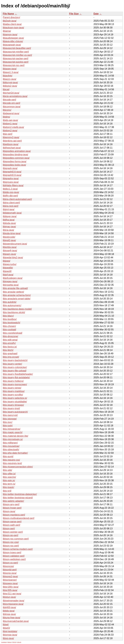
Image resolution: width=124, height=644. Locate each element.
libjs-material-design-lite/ (16, 436)
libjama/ (7, 31)
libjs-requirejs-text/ (12, 463)
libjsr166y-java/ (11, 587)
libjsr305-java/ (10, 590)
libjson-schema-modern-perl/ (18, 549)
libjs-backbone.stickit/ (14, 312)
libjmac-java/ (9, 227)
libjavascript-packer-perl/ (16, 59)
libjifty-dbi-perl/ (10, 196)
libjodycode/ (9, 237)
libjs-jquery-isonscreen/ (15, 384)
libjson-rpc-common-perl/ (16, 539)
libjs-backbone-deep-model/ (17, 309)
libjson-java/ (9, 511)
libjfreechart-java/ (12, 148)
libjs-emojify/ (9, 343)
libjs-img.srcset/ (11, 357)
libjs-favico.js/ (10, 347)
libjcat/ (6, 89)
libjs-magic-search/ (13, 432)
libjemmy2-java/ (11, 137)
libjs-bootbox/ (10, 319)
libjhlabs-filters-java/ (13, 185)
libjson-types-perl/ (12, 552)
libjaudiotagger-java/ (13, 38)
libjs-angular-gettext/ (13, 292)
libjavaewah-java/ (12, 45)
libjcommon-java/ (12, 107)
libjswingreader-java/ (14, 601)
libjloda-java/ (9, 223)
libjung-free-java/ (12, 618)
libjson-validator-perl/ (14, 556)
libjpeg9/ (7, 271)
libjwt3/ (6, 628)
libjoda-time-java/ (12, 233)
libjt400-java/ (9, 607)
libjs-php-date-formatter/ (15, 453)
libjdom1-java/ (10, 124)
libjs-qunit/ (8, 456)
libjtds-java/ (9, 611)
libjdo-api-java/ (10, 120)
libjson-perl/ (9, 529)
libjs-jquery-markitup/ (14, 391)
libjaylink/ (8, 76)
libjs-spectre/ (9, 477)
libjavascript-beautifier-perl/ (17, 48)
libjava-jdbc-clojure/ (13, 41)
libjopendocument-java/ (15, 244)
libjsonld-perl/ (10, 570)
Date (96, 14)
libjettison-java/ (11, 144)
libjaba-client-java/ (12, 24)
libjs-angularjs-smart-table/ (17, 299)
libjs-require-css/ (11, 460)
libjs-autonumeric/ (12, 305)
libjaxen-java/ (10, 69)
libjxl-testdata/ (10, 631)
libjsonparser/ (10, 580)
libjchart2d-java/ (11, 93)
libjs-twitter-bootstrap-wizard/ (18, 498)
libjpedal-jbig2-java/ (13, 257)
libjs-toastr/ (8, 487)
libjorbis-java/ (10, 247)
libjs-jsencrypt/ (10, 415)
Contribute (4, 642)
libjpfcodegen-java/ (13, 278)
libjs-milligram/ (10, 443)
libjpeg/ (7, 261)
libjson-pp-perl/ (11, 535)
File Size (74, 14)
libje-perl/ (8, 134)
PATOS (14, 642)
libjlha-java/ (9, 220)
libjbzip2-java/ (10, 86)
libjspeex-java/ (10, 583)
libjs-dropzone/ (10, 336)
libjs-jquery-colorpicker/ (15, 367)
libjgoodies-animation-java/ (17, 151)
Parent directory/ (11, 17)
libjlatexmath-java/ (12, 213)
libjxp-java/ (8, 638)
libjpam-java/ (9, 254)
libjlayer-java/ (10, 216)
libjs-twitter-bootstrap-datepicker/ (20, 494)
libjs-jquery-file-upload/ (15, 371)
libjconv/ (7, 110)
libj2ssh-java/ (10, 21)
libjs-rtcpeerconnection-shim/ (18, 467)
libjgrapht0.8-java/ (12, 175)
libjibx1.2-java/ (10, 189)
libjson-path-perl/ (12, 525)
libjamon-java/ (10, 35)
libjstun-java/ (9, 597)
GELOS (19, 642)
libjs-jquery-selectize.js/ (15, 398)
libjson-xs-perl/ (10, 563)
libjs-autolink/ (10, 302)
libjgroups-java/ (11, 182)
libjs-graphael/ (10, 354)
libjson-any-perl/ (11, 504)
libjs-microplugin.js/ (13, 439)
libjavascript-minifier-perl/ (16, 52)
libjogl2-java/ (9, 240)
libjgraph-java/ (10, 168)
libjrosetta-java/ (11, 285)
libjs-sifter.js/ (9, 474)
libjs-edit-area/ (10, 340)
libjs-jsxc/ (8, 422)
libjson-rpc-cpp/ (11, 542)
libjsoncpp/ (8, 566)
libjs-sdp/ (7, 470)
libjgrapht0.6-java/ (12, 172)
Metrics (9, 642)
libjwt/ (6, 625)
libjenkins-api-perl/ (12, 141)
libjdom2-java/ (10, 131)
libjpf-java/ (8, 275)
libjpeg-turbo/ (10, 264)
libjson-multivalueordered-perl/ (19, 518)
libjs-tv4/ (7, 491)
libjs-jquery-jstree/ (12, 388)
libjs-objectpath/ (11, 450)
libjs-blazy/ (8, 316)
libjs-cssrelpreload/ (13, 333)
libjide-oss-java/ (11, 192)
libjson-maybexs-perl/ (14, 515)
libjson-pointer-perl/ (13, 532)
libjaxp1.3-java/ (11, 72)
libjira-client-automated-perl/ (17, 199)
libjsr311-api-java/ (12, 594)
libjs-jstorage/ (10, 419)
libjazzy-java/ (10, 79)
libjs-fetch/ (8, 350)
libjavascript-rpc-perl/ (14, 65)
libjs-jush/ (8, 426)
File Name (8, 14)
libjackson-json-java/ (13, 28)
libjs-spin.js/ (9, 480)
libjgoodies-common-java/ (16, 158)
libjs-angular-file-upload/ (15, 288)
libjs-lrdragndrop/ (12, 429)
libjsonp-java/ (10, 573)
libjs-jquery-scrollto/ (13, 395)
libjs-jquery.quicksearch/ (15, 412)
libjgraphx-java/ (11, 178)
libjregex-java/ (10, 281)
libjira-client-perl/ (11, 203)
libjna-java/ (8, 230)
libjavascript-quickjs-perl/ (16, 62)
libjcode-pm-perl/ (12, 103)
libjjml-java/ (9, 209)
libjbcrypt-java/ (10, 82)
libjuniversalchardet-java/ (16, 621)
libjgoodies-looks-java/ (14, 165)
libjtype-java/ (9, 614)
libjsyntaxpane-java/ (13, 604)
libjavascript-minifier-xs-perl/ (17, 55)
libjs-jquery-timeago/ (13, 405)
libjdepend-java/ (11, 113)
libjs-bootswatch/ (12, 323)
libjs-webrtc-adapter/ (13, 501)
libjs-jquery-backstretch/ (15, 360)
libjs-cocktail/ (10, 330)
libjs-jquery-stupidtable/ (15, 402)
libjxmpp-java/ (10, 635)
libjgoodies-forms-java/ (15, 161)
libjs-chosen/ (9, 326)
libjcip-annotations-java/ (15, 96)
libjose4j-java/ (10, 251)
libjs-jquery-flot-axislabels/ (16, 377)
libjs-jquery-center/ (12, 364)
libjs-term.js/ (9, 484)
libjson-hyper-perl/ (12, 508)
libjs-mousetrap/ (11, 446)
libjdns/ (6, 117)
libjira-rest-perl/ (11, 206)
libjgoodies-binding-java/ (15, 155)
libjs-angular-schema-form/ (17, 295)
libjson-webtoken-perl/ (14, 559)
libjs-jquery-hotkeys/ (13, 381)
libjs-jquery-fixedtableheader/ (18, 374)
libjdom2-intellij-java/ (13, 127)
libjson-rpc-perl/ (11, 546)
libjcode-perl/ (10, 100)
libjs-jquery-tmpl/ (11, 408)
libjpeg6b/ (8, 268)
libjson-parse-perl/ (12, 522)
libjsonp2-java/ (10, 576)
